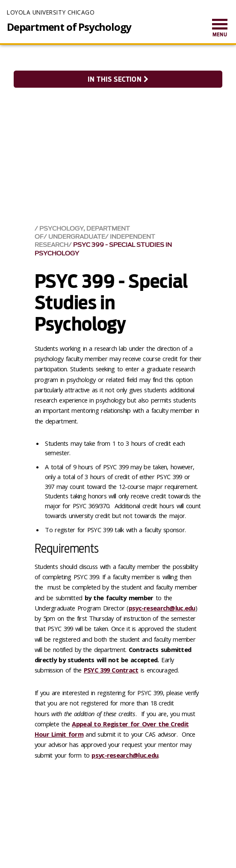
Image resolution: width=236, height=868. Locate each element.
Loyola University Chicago (51, 12)
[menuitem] (220, 28)
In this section (118, 79)
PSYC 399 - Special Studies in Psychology (103, 249)
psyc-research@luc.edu (125, 755)
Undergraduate (77, 237)
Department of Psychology (69, 27)
